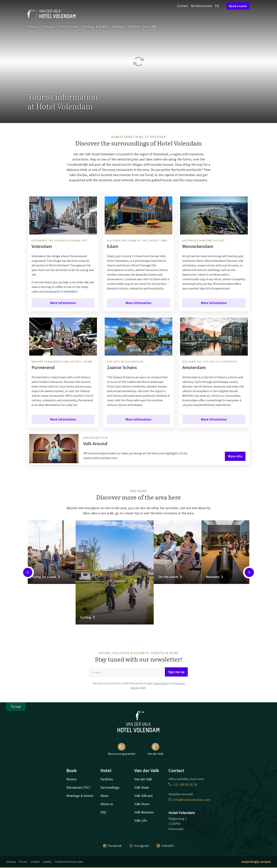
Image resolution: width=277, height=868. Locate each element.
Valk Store (142, 804)
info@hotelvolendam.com (190, 800)
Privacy (23, 862)
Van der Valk (155, 749)
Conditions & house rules (69, 862)
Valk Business (144, 812)
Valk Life (141, 820)
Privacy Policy (161, 683)
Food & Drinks (68, 26)
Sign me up (176, 672)
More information (63, 303)
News (104, 796)
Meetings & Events (95, 26)
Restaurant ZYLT (78, 787)
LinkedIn (165, 846)
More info (235, 456)
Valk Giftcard (144, 796)
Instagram (139, 846)
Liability (47, 862)
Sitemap (11, 862)
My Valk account (201, 6)
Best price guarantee (122, 749)
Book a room (238, 6)
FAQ (103, 812)
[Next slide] (249, 572)
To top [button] (16, 706)
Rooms (33, 26)
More (149, 26)
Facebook (113, 846)
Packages (48, 26)
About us (107, 804)
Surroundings (110, 787)
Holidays (118, 26)
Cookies (35, 862)
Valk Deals (142, 787)
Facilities (134, 26)
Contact (183, 6)
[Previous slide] (28, 572)
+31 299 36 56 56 (183, 784)
